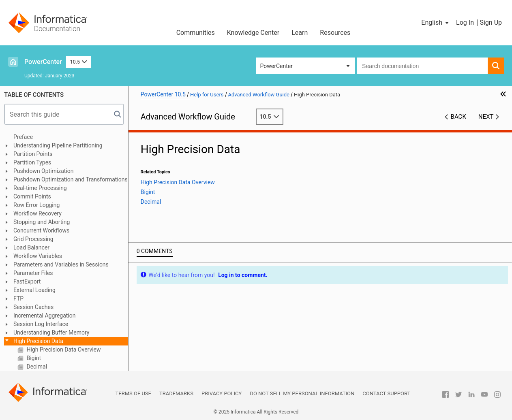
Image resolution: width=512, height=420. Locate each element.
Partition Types (32, 162)
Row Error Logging (36, 205)
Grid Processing (33, 239)
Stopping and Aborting (42, 222)
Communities (196, 33)
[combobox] (422, 66)
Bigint (33, 358)
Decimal (36, 367)
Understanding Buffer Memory (51, 333)
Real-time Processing (40, 188)
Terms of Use (133, 393)
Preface (23, 137)
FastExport (27, 281)
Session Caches (33, 307)
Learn (300, 33)
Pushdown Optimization (44, 171)
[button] (436, 23)
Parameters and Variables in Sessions (61, 264)
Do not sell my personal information (302, 393)
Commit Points (32, 196)
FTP (18, 298)
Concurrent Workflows (41, 230)
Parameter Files (33, 273)
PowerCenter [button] (276, 66)
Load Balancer (31, 247)
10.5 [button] (79, 62)
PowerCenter (43, 62)
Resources (335, 33)
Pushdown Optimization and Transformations (71, 179)
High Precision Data (38, 341)
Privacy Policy (222, 393)
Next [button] (486, 117)
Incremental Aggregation (44, 316)
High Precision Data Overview (63, 350)
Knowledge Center (253, 33)
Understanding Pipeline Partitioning (58, 145)
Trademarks (176, 393)
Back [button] (458, 117)
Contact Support (386, 393)
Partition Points (33, 154)
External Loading (34, 290)
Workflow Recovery (37, 213)
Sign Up (491, 22)
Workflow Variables (38, 256)
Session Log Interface (41, 324)
